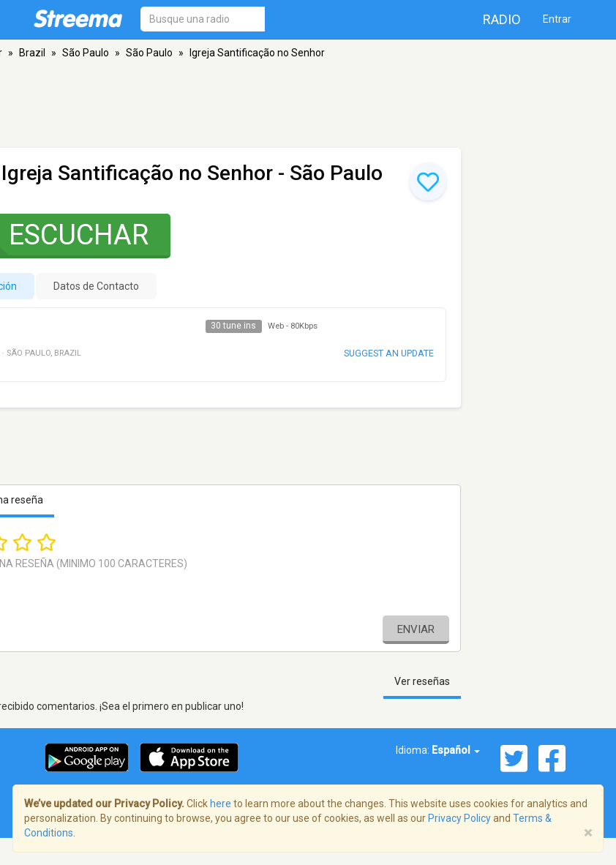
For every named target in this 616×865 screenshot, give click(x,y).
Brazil (32, 53)
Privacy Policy (459, 818)
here (221, 804)
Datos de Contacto (96, 286)
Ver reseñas (422, 681)
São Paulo (86, 53)
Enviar (416, 629)
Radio (502, 19)
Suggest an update (389, 353)
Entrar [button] (557, 19)
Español (456, 750)
